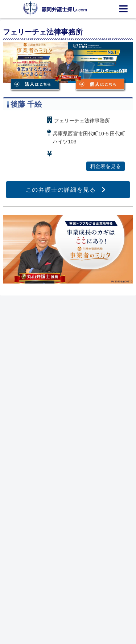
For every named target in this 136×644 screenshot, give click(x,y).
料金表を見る (106, 166)
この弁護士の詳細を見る (61, 190)
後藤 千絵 (26, 104)
